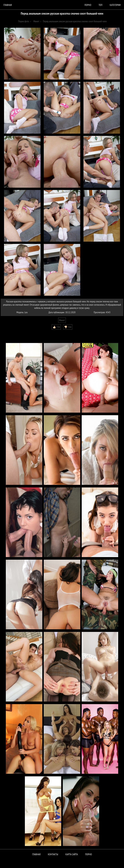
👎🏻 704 (68, 327)
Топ (100, 5)
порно (88, 5)
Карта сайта (72, 854)
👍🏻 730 (56, 327)
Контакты (53, 854)
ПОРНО (88, 854)
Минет (62, 320)
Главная (8, 5)
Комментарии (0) (10, 332)
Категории (115, 5)
